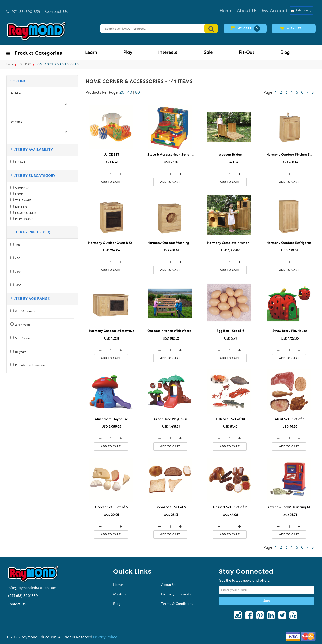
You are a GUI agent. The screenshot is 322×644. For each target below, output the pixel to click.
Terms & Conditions (177, 604)
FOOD (18, 194)
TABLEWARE (23, 200)
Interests (168, 52)
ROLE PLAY (25, 64)
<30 (17, 245)
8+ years (20, 352)
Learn (91, 52)
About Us (169, 585)
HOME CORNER (25, 213)
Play (128, 52)
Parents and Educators (29, 365)
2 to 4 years (22, 325)
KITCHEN (20, 207)
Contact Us (17, 604)
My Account (123, 594)
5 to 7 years (22, 338)
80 (137, 92)
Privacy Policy (105, 637)
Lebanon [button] (301, 10)
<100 (17, 272)
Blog (285, 52)
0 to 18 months (24, 311)
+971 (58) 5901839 (23, 596)
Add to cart (111, 182)
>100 (17, 285)
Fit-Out (246, 52)
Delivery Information (178, 594)
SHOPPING (22, 188)
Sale (208, 52)
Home (10, 64)
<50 (17, 258)
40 (130, 92)
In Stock (20, 162)
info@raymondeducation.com (32, 588)
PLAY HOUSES (24, 219)
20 (122, 92)
